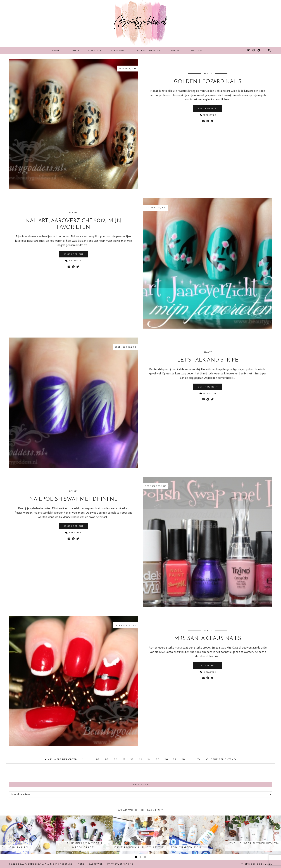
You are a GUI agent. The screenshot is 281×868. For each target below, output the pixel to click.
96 (166, 759)
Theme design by (257, 864)
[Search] (270, 50)
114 (199, 759)
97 (175, 759)
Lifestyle (95, 50)
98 (183, 759)
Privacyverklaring (120, 864)
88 (98, 759)
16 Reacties (73, 533)
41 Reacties (208, 115)
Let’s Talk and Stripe (208, 360)
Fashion (197, 50)
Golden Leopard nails (208, 82)
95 (158, 759)
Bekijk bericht (208, 108)
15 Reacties (73, 261)
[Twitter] (249, 50)
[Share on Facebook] (208, 121)
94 (149, 759)
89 (107, 759)
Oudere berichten (221, 759)
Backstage (96, 864)
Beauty (74, 50)
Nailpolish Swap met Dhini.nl (73, 499)
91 (124, 759)
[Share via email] (203, 121)
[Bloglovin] (264, 50)
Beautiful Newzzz (147, 50)
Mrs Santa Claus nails (208, 639)
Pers (81, 864)
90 (116, 759)
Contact (176, 50)
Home (56, 50)
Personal (118, 50)
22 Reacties (208, 394)
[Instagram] (254, 50)
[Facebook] (259, 50)
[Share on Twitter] (212, 121)
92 (132, 759)
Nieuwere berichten (61, 759)
